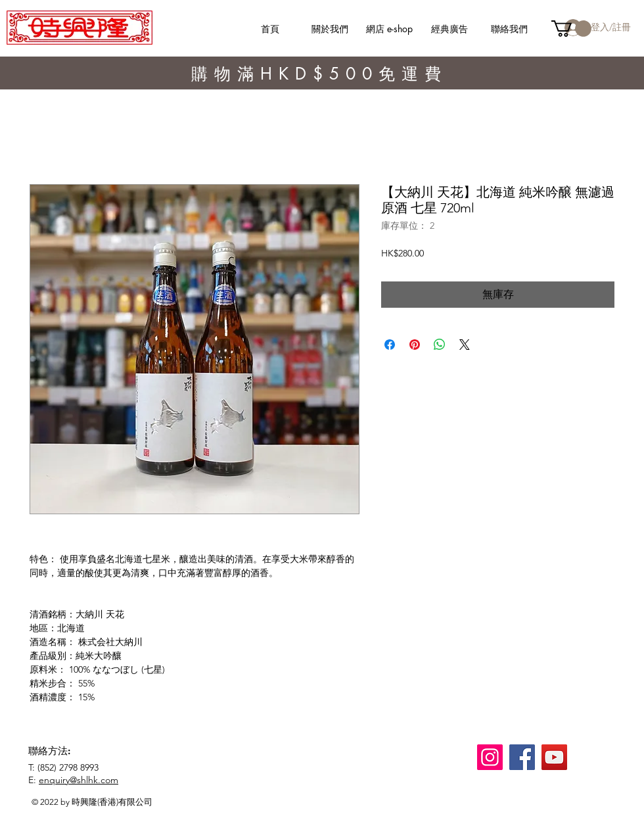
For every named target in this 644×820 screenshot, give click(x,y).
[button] (571, 29)
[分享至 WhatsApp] (440, 345)
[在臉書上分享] (390, 345)
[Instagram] (490, 757)
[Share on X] (465, 345)
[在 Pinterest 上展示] (415, 345)
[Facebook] (522, 757)
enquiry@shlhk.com (79, 780)
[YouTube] (554, 757)
